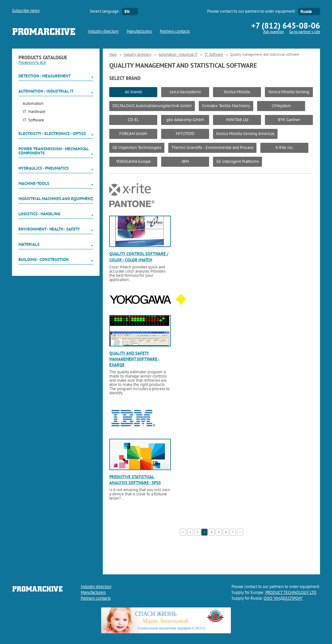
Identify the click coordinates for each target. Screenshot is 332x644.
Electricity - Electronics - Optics (52, 134)
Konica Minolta (237, 92)
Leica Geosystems (185, 92)
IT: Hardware (34, 112)
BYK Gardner (289, 120)
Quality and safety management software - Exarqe (134, 359)
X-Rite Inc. (285, 148)
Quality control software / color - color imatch (139, 257)
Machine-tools (34, 183)
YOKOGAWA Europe (133, 162)
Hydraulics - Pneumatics (44, 168)
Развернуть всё (32, 63)
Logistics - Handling (39, 214)
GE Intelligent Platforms (237, 162)
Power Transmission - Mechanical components (53, 151)
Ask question (274, 32)
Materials (29, 244)
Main (113, 55)
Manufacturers (139, 32)
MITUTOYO (185, 134)
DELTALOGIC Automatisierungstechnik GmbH (152, 106)
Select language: (105, 12)
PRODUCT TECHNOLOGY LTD (291, 593)
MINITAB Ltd (237, 120)
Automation (33, 104)
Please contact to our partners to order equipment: (251, 12)
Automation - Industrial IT (46, 91)
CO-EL (133, 120)
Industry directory (103, 32)
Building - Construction (44, 260)
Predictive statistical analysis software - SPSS (135, 480)
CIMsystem (281, 106)
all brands (133, 92)
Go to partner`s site (305, 32)
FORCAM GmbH (133, 134)
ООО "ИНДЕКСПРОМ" (283, 599)
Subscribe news (26, 11)
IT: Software (33, 121)
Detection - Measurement (45, 76)
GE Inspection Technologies (137, 148)
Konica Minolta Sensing (289, 92)
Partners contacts (175, 32)
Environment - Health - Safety (49, 229)
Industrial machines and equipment (56, 199)
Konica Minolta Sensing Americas (245, 134)
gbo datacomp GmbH (185, 120)
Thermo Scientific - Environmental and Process (212, 148)
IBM (185, 162)
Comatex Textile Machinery (226, 106)
